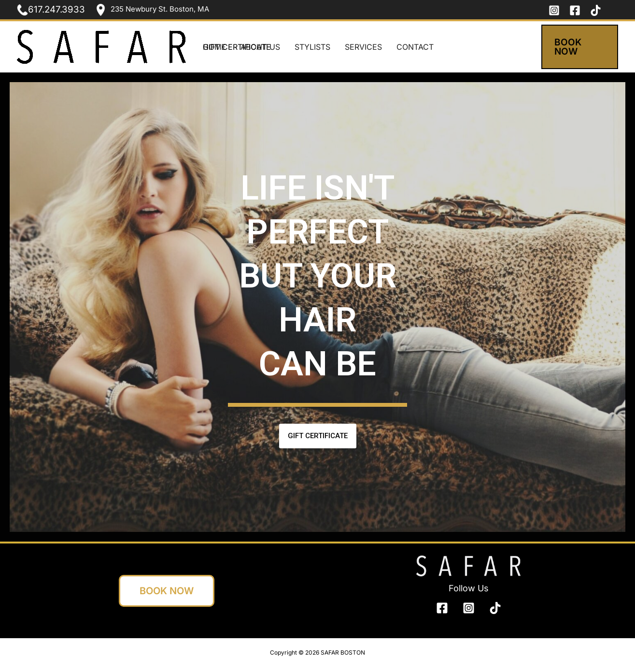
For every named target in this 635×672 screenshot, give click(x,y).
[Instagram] (554, 10)
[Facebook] (575, 10)
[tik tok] (596, 10)
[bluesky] (495, 608)
